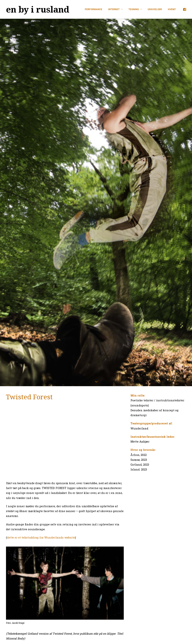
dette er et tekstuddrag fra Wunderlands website (41, 451)
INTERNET (115, 9)
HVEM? (172, 9)
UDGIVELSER (155, 9)
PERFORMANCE (93, 9)
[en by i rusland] (38, 9)
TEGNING (135, 9)
